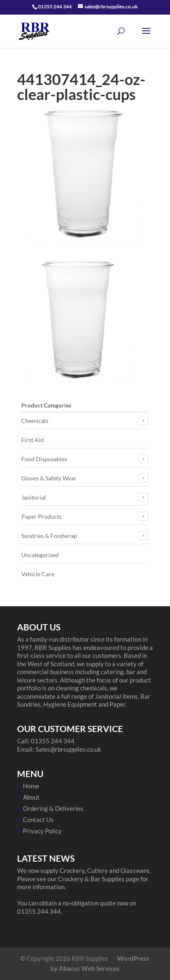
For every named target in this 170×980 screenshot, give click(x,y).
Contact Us (38, 820)
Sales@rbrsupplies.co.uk (68, 749)
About (31, 797)
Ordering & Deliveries (53, 808)
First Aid (32, 440)
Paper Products (41, 516)
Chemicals (35, 421)
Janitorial (34, 497)
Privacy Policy (42, 831)
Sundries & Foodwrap (49, 536)
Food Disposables (44, 459)
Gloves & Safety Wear (49, 478)
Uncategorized (40, 555)
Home (31, 786)
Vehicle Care (38, 574)
